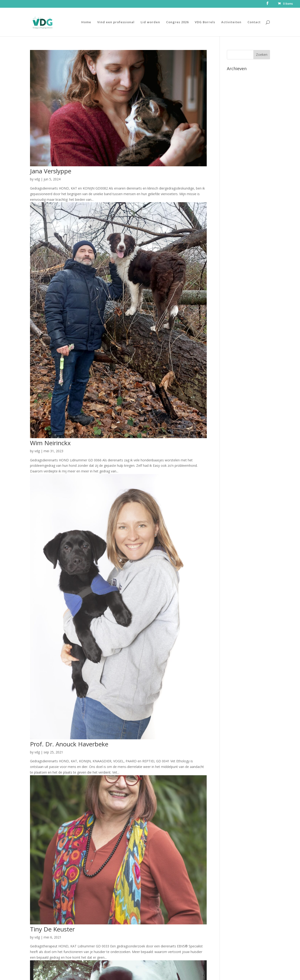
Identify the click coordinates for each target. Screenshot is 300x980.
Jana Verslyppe (51, 171)
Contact (254, 22)
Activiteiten (231, 22)
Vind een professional (116, 22)
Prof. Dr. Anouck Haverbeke (69, 744)
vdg (37, 179)
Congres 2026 (177, 22)
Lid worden (150, 22)
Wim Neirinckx (50, 443)
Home (86, 22)
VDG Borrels (205, 22)
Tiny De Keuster (52, 929)
